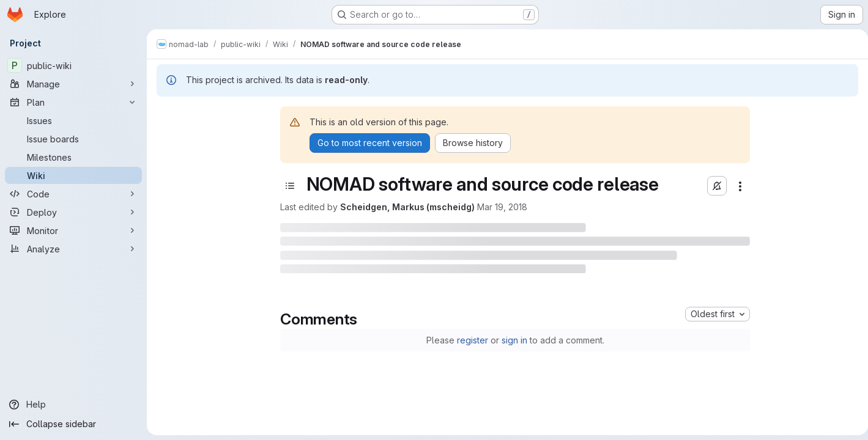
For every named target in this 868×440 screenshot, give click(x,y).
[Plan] (73, 102)
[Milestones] (73, 157)
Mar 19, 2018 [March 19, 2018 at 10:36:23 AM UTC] (500, 207)
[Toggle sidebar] (287, 186)
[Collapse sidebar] (73, 424)
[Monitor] (73, 230)
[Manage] (73, 84)
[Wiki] (73, 175)
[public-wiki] (73, 65)
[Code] (73, 194)
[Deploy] (73, 212)
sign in (512, 340)
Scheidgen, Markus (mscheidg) (405, 207)
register (470, 340)
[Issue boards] (73, 139)
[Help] (73, 405)
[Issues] (73, 120)
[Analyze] (73, 249)
